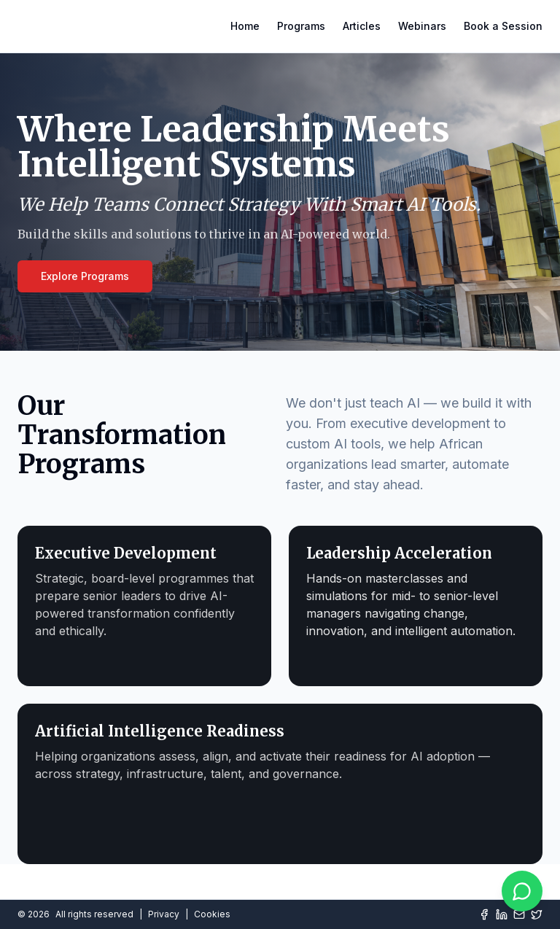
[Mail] (519, 914)
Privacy (164, 914)
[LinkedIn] (502, 914)
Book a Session (503, 26)
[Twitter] (537, 914)
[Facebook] (484, 914)
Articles (362, 26)
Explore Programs (85, 276)
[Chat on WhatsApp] (522, 891)
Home (245, 26)
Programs (301, 26)
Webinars (422, 26)
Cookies (212, 914)
